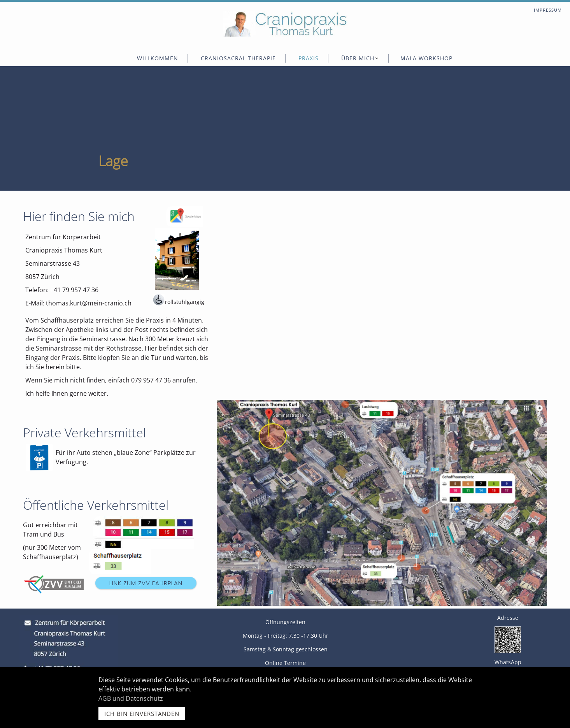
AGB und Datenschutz (131, 698)
